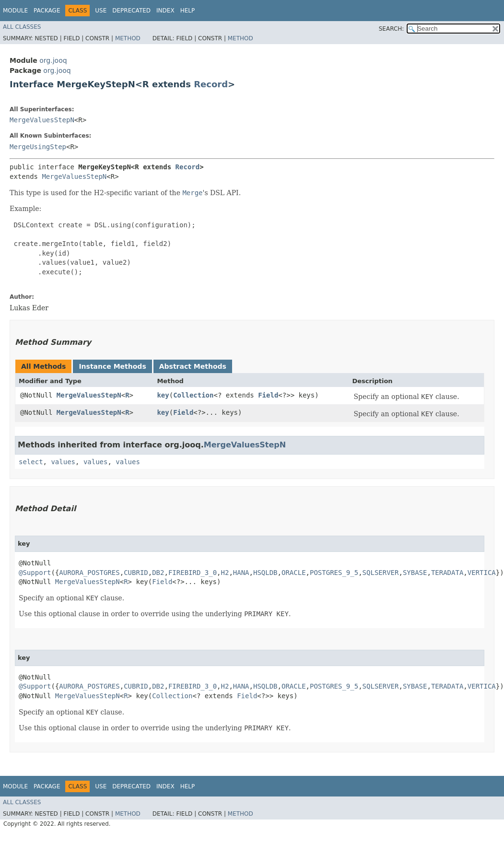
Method (128, 38)
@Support (35, 573)
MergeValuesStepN (42, 120)
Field (268, 395)
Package (47, 11)
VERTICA (482, 573)
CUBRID (136, 573)
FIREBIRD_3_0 (193, 573)
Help (188, 11)
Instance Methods (112, 366)
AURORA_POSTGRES (89, 573)
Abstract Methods (193, 366)
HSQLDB (265, 573)
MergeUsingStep (38, 147)
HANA (241, 573)
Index (165, 11)
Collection (193, 395)
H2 (225, 573)
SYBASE (415, 573)
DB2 (158, 573)
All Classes (22, 27)
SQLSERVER (381, 573)
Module (15, 11)
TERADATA (447, 573)
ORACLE (294, 573)
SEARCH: (392, 29)
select (31, 462)
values (63, 462)
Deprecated (131, 11)
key (163, 395)
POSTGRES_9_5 (334, 573)
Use (101, 11)
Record (211, 84)
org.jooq (53, 60)
